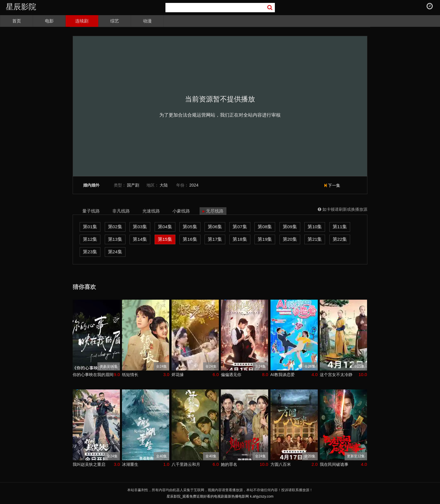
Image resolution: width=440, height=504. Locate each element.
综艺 (115, 21)
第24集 (115, 252)
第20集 (290, 239)
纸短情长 (130, 375)
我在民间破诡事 (334, 464)
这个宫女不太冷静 (336, 375)
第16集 (190, 239)
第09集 (290, 227)
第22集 (340, 239)
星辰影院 (21, 7)
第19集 (265, 239)
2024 (194, 185)
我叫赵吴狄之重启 (89, 464)
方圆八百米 (281, 464)
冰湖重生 (130, 464)
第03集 (140, 227)
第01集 (90, 227)
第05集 (190, 227)
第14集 (140, 239)
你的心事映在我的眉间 (93, 375)
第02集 (115, 227)
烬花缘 (178, 375)
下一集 (332, 185)
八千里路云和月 (186, 464)
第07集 (240, 227)
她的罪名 (229, 464)
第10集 (315, 227)
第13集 (115, 239)
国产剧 (133, 185)
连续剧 (82, 21)
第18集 (240, 239)
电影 (49, 21)
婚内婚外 (91, 185)
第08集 (265, 227)
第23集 (90, 252)
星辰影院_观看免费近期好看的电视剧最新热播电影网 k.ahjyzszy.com (220, 496)
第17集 (215, 239)
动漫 (147, 21)
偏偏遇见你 (231, 375)
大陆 (164, 185)
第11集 (340, 227)
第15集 (165, 239)
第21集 (315, 239)
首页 (17, 21)
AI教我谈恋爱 (283, 375)
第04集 (165, 227)
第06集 (215, 227)
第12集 (90, 239)
